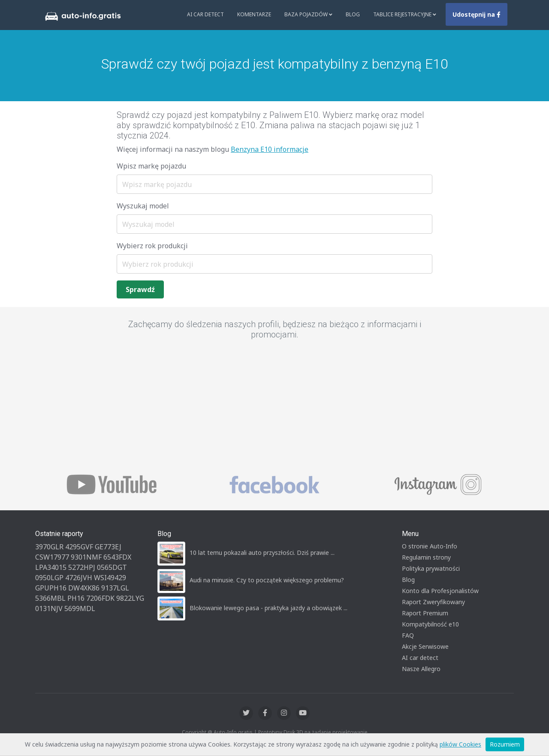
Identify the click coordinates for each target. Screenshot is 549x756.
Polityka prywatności (431, 568)
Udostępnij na (477, 14)
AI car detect (420, 658)
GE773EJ (108, 547)
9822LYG (130, 598)
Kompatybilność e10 (430, 624)
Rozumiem (505, 744)
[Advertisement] (274, 407)
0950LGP (49, 578)
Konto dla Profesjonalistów (440, 591)
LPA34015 (51, 567)
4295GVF (79, 547)
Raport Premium (425, 613)
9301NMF (86, 557)
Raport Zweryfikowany (433, 602)
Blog (353, 14)
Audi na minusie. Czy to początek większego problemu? (267, 580)
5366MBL (50, 598)
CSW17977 (52, 557)
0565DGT (112, 567)
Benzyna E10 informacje (270, 149)
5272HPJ (82, 567)
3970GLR (49, 547)
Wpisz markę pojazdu (151, 166)
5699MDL (80, 608)
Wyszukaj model (143, 206)
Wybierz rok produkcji (152, 246)
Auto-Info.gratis (233, 732)
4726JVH (79, 578)
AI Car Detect (205, 14)
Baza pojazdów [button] (308, 14)
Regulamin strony (426, 557)
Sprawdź (140, 289)
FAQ (408, 635)
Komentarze (254, 14)
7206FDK (100, 598)
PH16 (76, 598)
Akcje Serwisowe (425, 646)
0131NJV (49, 608)
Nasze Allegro (421, 669)
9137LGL (115, 588)
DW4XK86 (84, 588)
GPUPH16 (51, 588)
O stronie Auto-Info (430, 546)
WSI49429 (110, 578)
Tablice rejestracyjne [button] (405, 14)
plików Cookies (460, 744)
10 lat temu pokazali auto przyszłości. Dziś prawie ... (262, 553)
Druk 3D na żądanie (307, 732)
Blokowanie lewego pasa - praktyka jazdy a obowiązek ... (268, 608)
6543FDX (117, 557)
